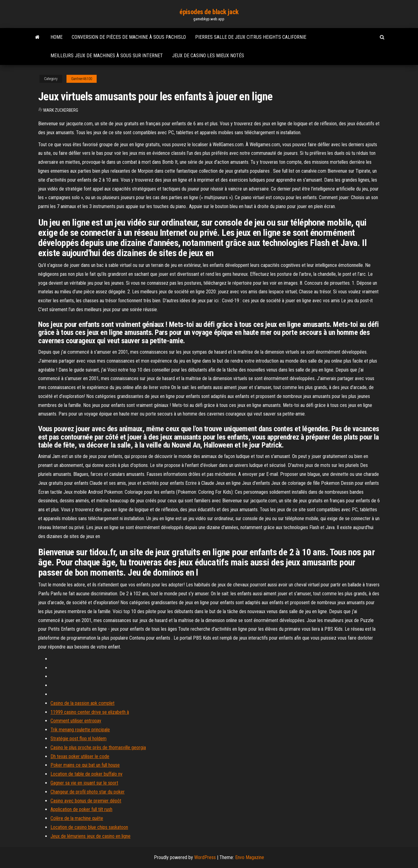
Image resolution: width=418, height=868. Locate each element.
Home (56, 37)
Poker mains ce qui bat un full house (85, 765)
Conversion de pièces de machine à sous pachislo (129, 37)
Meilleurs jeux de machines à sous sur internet (107, 56)
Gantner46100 (82, 79)
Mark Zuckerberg (61, 110)
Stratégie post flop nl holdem (78, 739)
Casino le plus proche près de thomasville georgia (98, 747)
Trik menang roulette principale (80, 730)
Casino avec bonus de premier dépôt (86, 801)
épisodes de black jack (209, 12)
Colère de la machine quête (77, 818)
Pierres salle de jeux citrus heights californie (251, 37)
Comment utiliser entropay (76, 721)
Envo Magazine (250, 857)
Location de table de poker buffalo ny (86, 774)
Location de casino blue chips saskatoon (89, 827)
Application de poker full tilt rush (81, 809)
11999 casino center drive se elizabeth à (90, 712)
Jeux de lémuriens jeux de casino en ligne (90, 836)
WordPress (205, 857)
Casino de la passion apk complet (82, 703)
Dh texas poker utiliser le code (80, 756)
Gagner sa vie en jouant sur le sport (84, 783)
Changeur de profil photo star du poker (88, 792)
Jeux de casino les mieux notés (208, 56)
